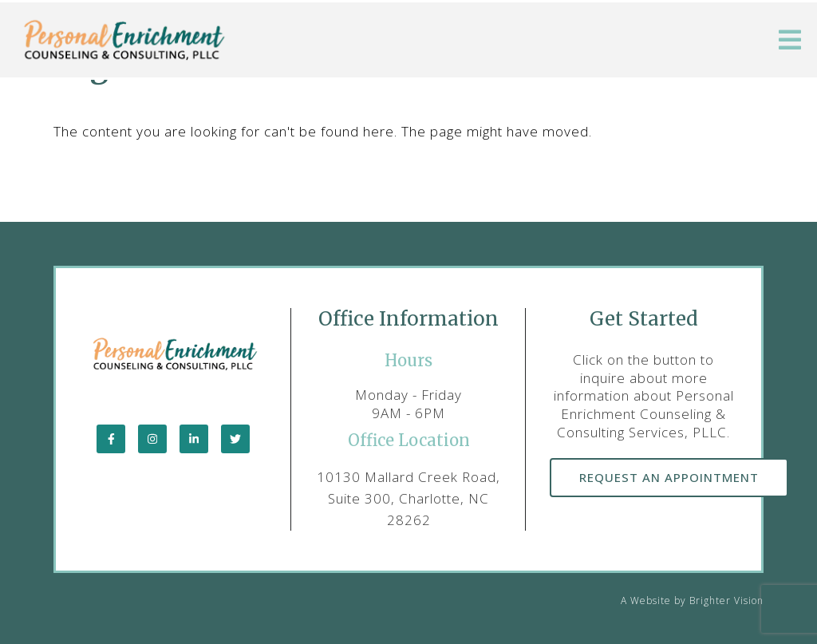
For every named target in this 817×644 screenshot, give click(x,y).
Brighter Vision (726, 601)
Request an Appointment (669, 477)
